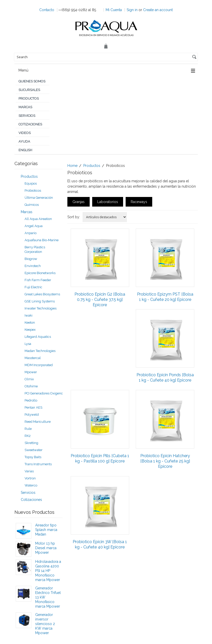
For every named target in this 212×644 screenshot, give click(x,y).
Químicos (32, 205)
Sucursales (29, 90)
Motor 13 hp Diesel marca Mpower (46, 548)
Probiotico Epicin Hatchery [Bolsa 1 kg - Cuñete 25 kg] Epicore (165, 461)
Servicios (27, 116)
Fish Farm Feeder (38, 280)
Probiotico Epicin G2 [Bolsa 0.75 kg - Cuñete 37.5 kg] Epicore (100, 299)
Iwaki (28, 315)
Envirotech (33, 266)
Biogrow (31, 259)
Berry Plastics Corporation (35, 249)
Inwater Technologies (41, 308)
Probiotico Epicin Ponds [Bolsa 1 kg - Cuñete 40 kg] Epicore (165, 377)
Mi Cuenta (114, 10)
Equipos (31, 183)
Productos (29, 98)
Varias (29, 471)
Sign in (132, 10)
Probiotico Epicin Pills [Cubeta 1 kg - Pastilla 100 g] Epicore (100, 458)
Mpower (31, 372)
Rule (28, 429)
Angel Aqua (34, 226)
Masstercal (33, 358)
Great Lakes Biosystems (42, 294)
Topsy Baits (33, 457)
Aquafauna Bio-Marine (42, 240)
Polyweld (32, 415)
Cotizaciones (30, 124)
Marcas (25, 107)
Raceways (139, 202)
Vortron (30, 478)
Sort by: (74, 217)
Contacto (47, 10)
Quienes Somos (32, 81)
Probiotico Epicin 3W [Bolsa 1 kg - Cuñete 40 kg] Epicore (100, 544)
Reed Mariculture (38, 422)
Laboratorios (108, 202)
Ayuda (24, 141)
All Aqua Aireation (38, 219)
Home (72, 166)
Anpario (31, 233)
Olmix (29, 379)
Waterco (31, 485)
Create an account (158, 10)
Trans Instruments (38, 464)
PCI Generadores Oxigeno (44, 393)
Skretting (31, 443)
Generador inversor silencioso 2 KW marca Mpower (45, 624)
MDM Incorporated (39, 365)
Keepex (30, 330)
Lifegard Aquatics (38, 337)
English (25, 150)
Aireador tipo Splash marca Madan (46, 530)
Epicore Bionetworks (40, 273)
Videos (25, 133)
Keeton (30, 323)
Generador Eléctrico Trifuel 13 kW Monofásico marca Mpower (48, 597)
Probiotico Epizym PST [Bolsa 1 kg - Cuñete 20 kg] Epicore (165, 297)
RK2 (28, 436)
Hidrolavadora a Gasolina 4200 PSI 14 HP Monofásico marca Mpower (48, 571)
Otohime (31, 386)
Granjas (79, 202)
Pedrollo (31, 400)
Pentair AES (33, 407)
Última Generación (39, 198)
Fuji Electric (33, 287)
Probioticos (33, 191)
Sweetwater (34, 450)
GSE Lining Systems (40, 301)
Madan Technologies (40, 351)
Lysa (28, 344)
